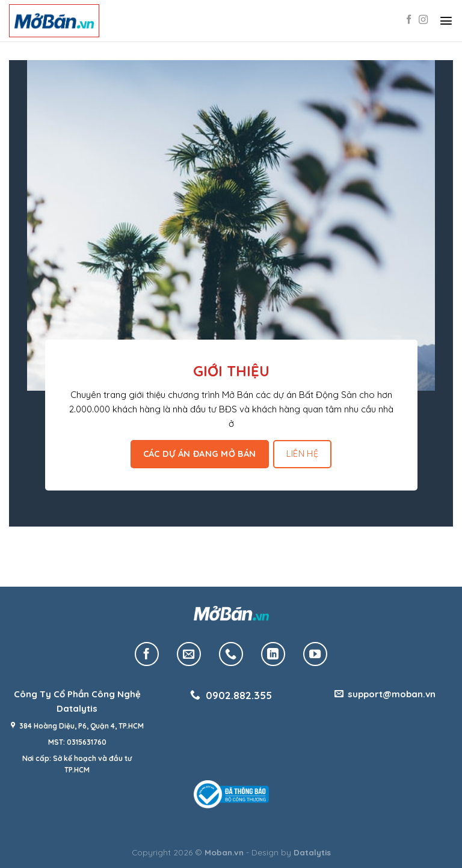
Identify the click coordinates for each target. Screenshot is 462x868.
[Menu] (446, 21)
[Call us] (231, 654)
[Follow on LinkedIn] (273, 654)
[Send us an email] (189, 654)
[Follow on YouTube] (315, 654)
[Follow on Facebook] (409, 20)
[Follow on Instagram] (423, 20)
